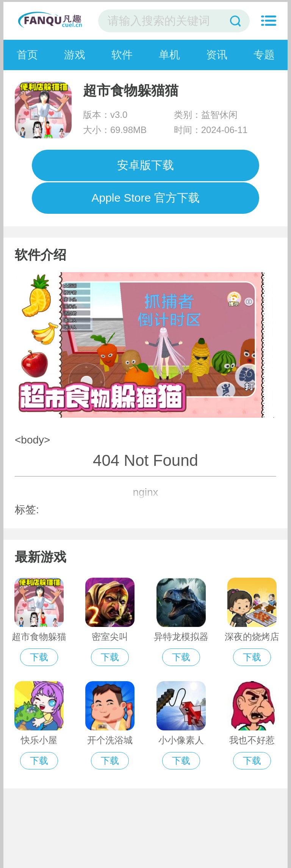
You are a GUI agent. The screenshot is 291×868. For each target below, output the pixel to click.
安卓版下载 (145, 165)
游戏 (75, 55)
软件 (122, 55)
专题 (264, 55)
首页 (27, 55)
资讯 (217, 55)
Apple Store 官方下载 (145, 198)
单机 (169, 55)
